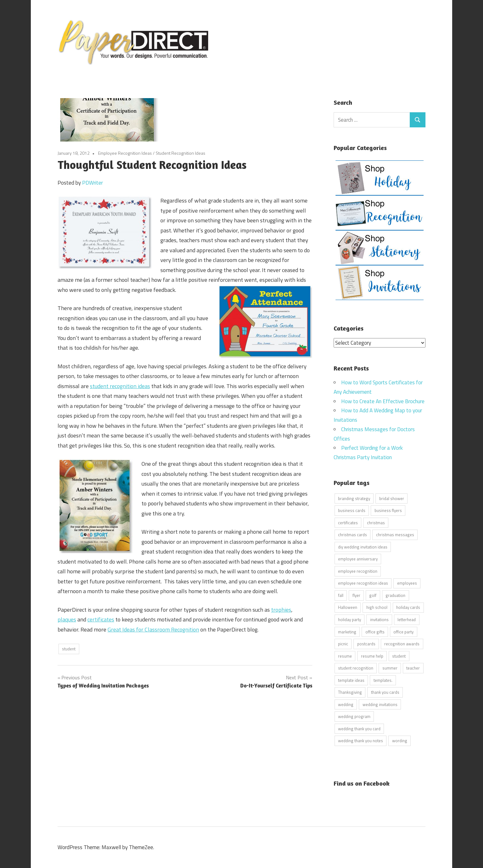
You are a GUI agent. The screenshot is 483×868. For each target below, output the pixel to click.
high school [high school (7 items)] (377, 607)
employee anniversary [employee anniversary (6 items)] (358, 559)
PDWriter (92, 183)
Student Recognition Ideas (180, 153)
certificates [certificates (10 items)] (348, 522)
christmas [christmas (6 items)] (376, 522)
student (69, 649)
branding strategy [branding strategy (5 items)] (354, 498)
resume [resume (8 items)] (345, 656)
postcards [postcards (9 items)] (366, 644)
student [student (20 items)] (399, 656)
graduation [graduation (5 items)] (395, 595)
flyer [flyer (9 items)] (356, 595)
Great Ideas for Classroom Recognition (153, 629)
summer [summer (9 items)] (390, 668)
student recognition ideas (120, 386)
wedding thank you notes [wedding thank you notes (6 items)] (361, 741)
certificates (101, 619)
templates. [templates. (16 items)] (383, 680)
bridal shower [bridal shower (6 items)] (392, 498)
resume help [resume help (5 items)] (372, 656)
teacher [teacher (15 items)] (413, 668)
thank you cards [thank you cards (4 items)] (385, 692)
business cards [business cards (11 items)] (352, 510)
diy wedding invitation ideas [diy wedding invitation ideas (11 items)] (363, 547)
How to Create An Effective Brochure (383, 401)
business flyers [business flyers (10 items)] (388, 510)
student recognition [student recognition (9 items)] (356, 668)
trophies (281, 610)
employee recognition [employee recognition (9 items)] (358, 571)
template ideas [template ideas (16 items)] (351, 680)
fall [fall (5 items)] (341, 595)
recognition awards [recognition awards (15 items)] (402, 644)
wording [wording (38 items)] (400, 741)
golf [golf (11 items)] (373, 595)
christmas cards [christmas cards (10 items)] (353, 535)
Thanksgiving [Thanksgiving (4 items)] (350, 692)
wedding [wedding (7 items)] (346, 704)
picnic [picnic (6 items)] (343, 644)
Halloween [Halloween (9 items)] (348, 607)
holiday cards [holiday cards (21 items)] (408, 607)
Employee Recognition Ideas (125, 153)
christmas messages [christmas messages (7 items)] (395, 535)
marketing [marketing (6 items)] (347, 632)
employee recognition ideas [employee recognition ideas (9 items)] (363, 583)
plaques (67, 619)
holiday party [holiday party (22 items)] (350, 619)
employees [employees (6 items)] (407, 583)
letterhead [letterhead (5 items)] (407, 619)
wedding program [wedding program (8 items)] (354, 716)
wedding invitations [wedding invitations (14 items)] (380, 704)
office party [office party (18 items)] (403, 632)
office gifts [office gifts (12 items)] (375, 632)
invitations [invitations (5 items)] (379, 619)
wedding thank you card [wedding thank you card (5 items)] (359, 728)
